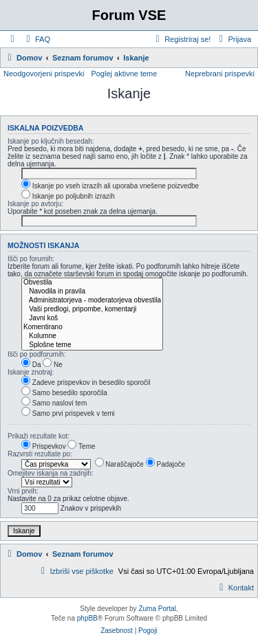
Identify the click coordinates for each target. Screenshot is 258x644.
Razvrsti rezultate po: (40, 454)
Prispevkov (44, 446)
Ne (53, 365)
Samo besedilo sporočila (64, 393)
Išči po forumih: (31, 259)
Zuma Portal (157, 609)
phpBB (87, 618)
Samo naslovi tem (54, 403)
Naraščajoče (119, 464)
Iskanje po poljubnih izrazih (68, 196)
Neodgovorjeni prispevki (44, 74)
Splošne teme (92, 345)
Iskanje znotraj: (31, 372)
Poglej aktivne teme (124, 74)
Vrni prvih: (23, 491)
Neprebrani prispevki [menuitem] (220, 74)
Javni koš (92, 319)
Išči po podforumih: (37, 354)
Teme (81, 446)
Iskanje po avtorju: (35, 204)
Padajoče (165, 464)
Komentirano (92, 327)
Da (31, 365)
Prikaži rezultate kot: (39, 436)
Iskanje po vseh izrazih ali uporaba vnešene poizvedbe (110, 186)
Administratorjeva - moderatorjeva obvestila (92, 301)
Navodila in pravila (92, 292)
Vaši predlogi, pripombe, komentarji (92, 310)
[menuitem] (36, 39)
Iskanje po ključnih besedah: (51, 141)
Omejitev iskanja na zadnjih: (51, 473)
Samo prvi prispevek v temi (68, 413)
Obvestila (92, 283)
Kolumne (92, 336)
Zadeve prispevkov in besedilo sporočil (86, 382)
